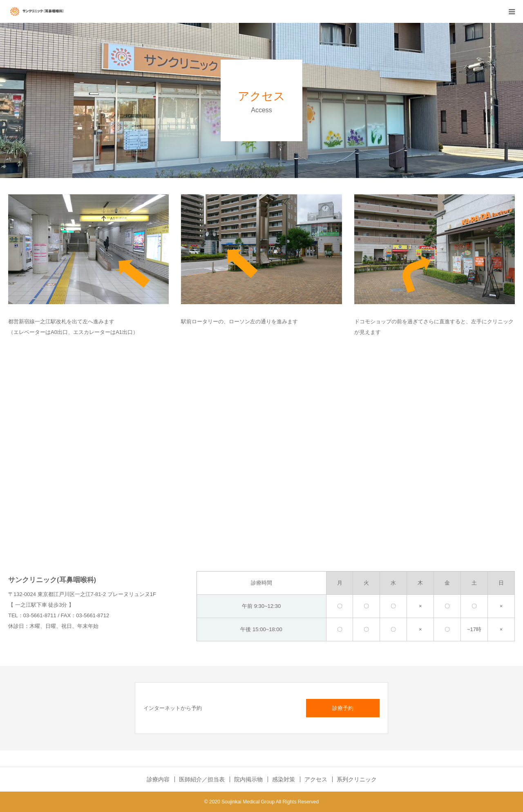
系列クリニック (357, 779)
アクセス (316, 779)
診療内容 (158, 779)
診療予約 (343, 708)
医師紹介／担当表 (202, 779)
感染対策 (284, 779)
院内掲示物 (248, 779)
